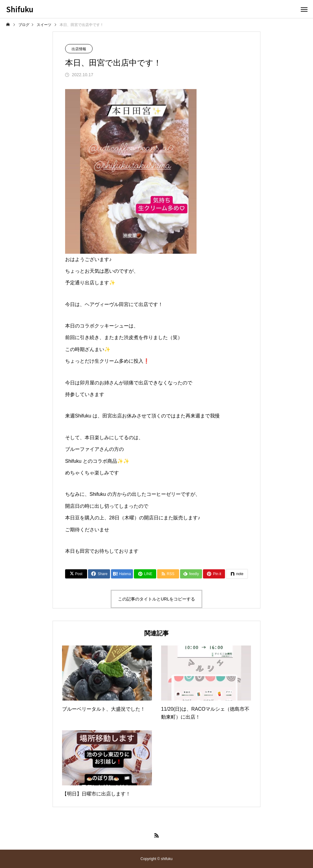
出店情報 (79, 49)
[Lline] (145, 574)
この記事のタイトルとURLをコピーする (156, 599)
